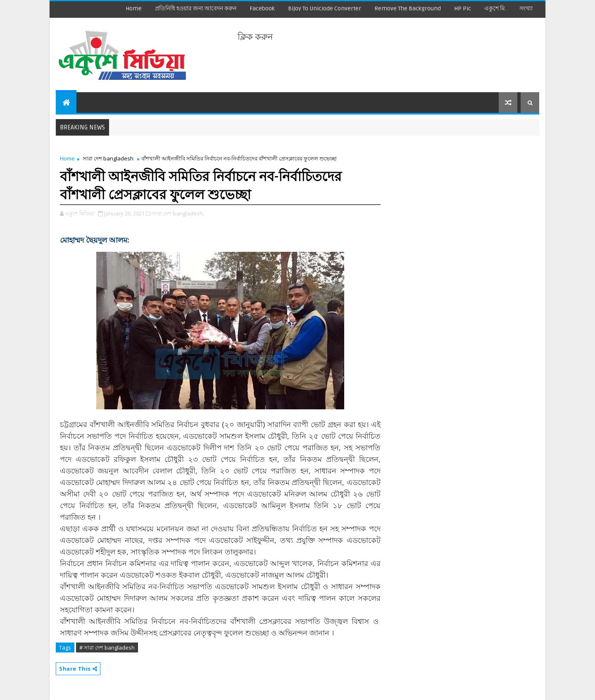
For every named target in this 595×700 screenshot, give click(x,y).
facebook (262, 8)
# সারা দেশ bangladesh (107, 647)
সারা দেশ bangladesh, (178, 213)
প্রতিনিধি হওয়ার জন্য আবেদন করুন (196, 8)
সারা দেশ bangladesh (108, 158)
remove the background (408, 8)
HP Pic (463, 8)
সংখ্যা (526, 8)
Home (134, 8)
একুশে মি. (495, 8)
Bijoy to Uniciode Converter (325, 8)
